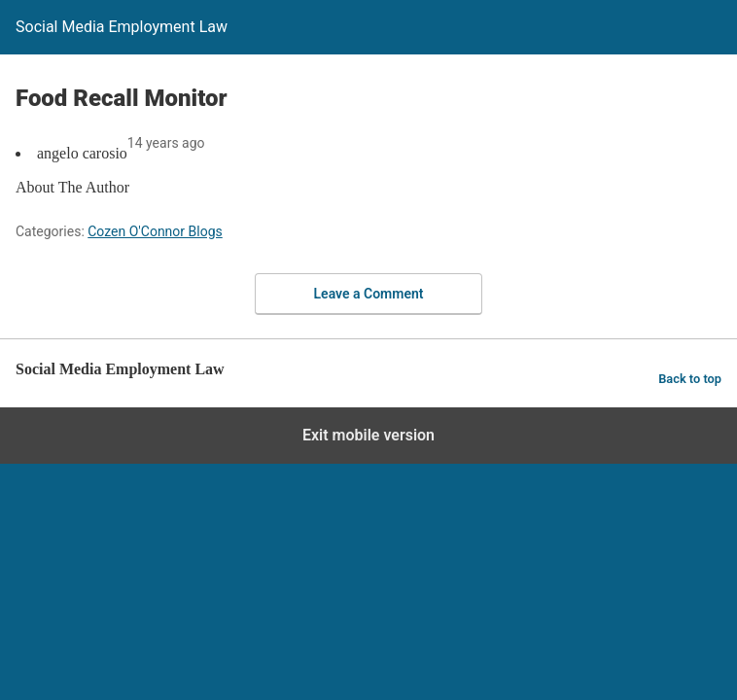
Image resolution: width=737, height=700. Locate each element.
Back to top (690, 379)
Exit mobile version (368, 435)
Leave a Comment (369, 294)
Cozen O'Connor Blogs (155, 231)
